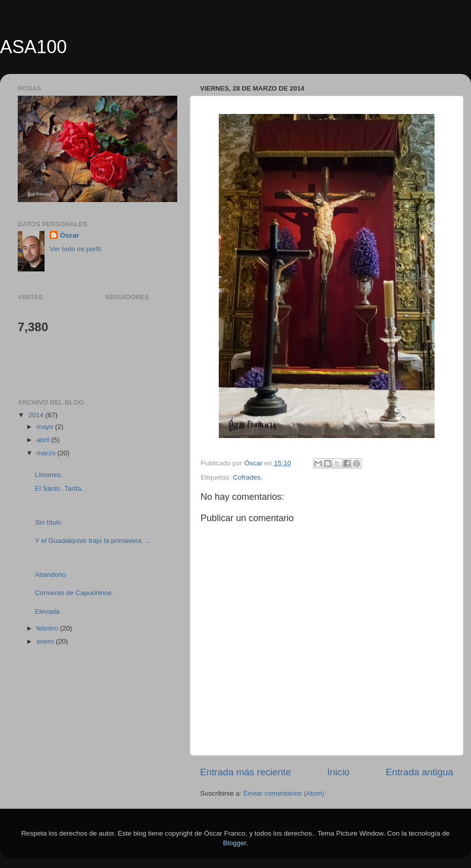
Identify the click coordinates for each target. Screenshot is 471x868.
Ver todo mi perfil (75, 249)
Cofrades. (248, 477)
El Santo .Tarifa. (59, 488)
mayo (46, 427)
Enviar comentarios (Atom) (284, 793)
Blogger (234, 843)
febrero (48, 628)
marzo (47, 453)
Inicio (338, 772)
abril (44, 440)
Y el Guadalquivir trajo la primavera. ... (93, 541)
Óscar (69, 235)
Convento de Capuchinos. (74, 593)
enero (46, 641)
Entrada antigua (420, 772)
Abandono (51, 575)
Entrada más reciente (246, 772)
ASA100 (33, 47)
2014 (37, 415)
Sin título (48, 522)
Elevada (47, 611)
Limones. (49, 475)
